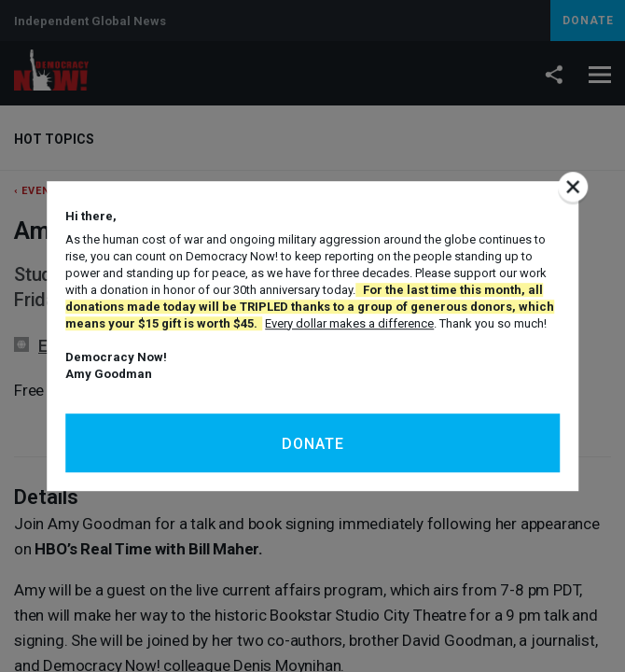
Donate (313, 444)
